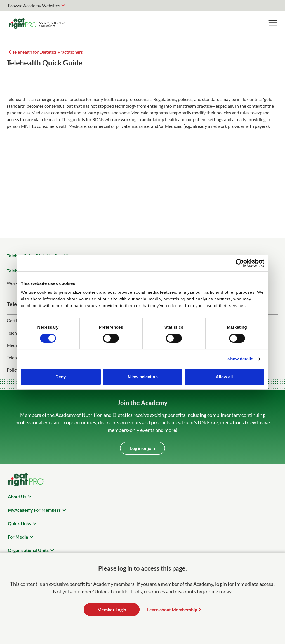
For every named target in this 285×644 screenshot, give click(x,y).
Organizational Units (28, 550)
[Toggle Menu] (273, 23)
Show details (240, 359)
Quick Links (19, 523)
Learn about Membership (172, 609)
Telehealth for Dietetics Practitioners (48, 52)
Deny (61, 377)
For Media (18, 537)
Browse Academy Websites (34, 5)
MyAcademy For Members (34, 510)
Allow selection (142, 377)
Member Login (112, 609)
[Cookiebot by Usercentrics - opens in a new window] (240, 263)
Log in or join (142, 448)
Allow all (224, 377)
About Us (17, 496)
